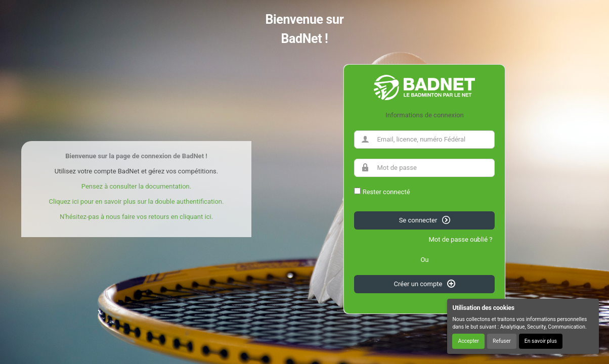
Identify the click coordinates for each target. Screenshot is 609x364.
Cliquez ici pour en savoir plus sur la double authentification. (137, 201)
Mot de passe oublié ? (460, 239)
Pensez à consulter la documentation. (136, 186)
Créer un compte (425, 284)
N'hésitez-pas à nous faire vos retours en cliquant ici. (136, 217)
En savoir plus (541, 341)
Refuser (502, 341)
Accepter (468, 341)
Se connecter (425, 220)
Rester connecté (386, 192)
